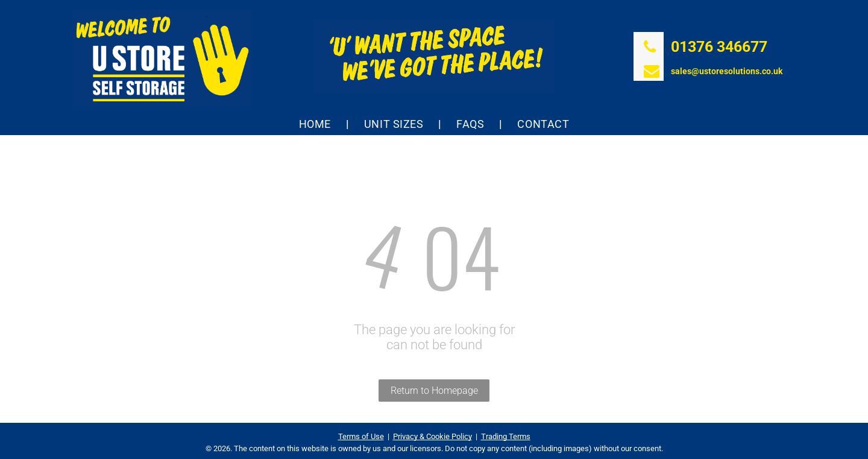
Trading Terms (506, 436)
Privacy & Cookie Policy (432, 436)
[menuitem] (316, 124)
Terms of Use (361, 436)
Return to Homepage (434, 391)
